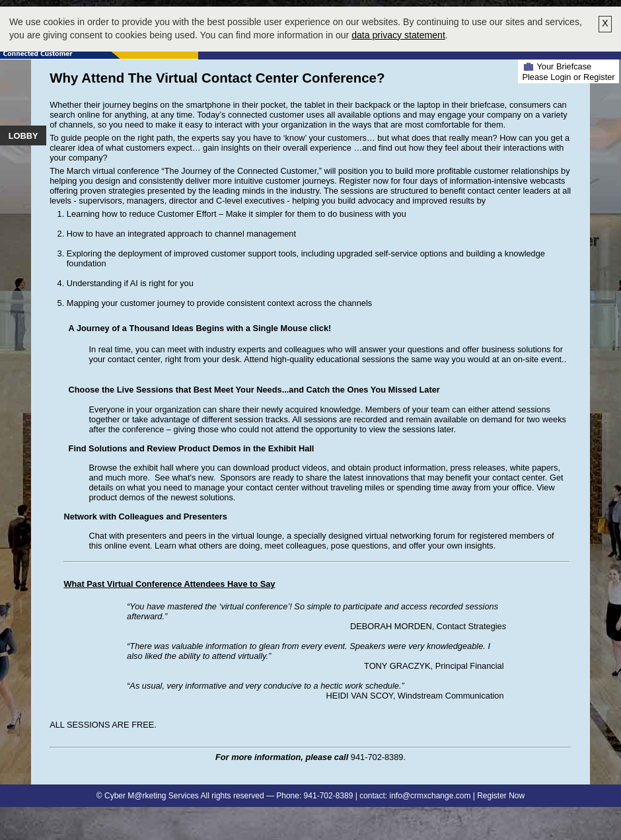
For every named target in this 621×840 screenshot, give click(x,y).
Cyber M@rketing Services (152, 796)
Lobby (23, 136)
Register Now (501, 796)
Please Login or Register (568, 77)
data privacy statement (398, 35)
